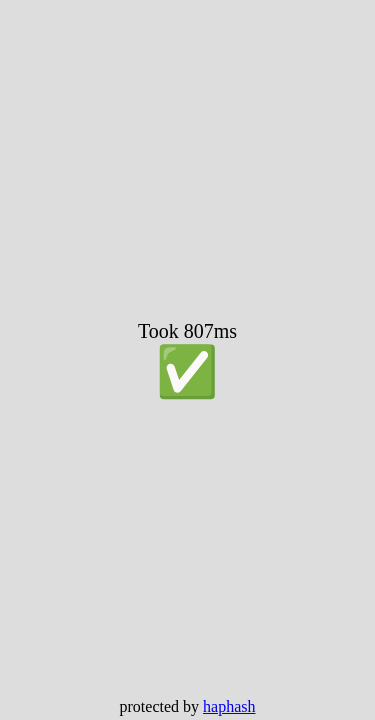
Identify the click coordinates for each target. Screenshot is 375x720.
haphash (229, 706)
